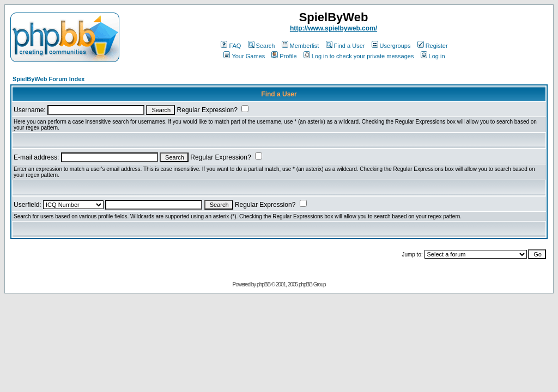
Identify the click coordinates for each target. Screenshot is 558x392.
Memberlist (301, 46)
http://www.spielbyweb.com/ (333, 28)
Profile (284, 56)
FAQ (231, 46)
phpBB (263, 284)
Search (262, 46)
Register (433, 46)
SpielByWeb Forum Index (48, 79)
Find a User (345, 46)
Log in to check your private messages (359, 56)
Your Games (244, 56)
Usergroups (391, 46)
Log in (433, 56)
